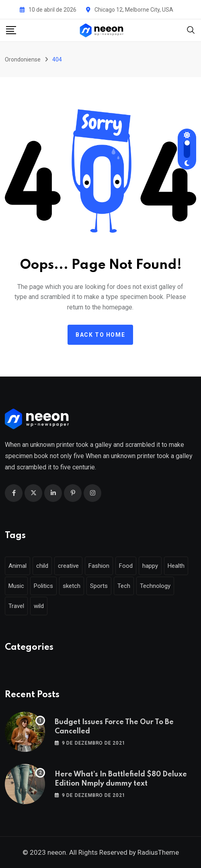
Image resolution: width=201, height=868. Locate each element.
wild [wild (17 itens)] (39, 606)
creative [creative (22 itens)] (68, 566)
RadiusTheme (158, 852)
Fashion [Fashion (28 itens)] (99, 566)
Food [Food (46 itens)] (126, 566)
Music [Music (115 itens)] (16, 586)
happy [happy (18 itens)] (150, 566)
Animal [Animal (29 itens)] (17, 566)
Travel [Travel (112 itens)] (16, 606)
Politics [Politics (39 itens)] (43, 586)
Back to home (100, 335)
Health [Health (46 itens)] (176, 566)
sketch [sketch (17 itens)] (72, 586)
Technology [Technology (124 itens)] (155, 586)
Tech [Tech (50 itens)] (124, 586)
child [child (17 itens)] (42, 566)
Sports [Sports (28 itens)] (99, 586)
